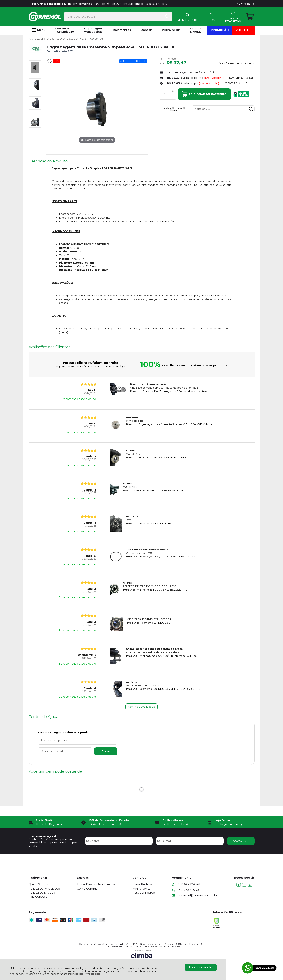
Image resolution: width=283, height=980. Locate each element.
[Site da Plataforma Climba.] (142, 955)
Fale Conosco (38, 897)
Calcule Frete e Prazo (174, 109)
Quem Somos (38, 884)
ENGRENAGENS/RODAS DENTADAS (67, 39)
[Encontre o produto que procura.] (157, 16)
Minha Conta (141, 889)
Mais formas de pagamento (237, 63)
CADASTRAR (241, 841)
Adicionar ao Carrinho (204, 94)
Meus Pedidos (142, 884)
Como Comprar (88, 889)
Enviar (106, 751)
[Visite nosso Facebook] (245, 4)
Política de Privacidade (84, 974)
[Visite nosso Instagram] (242, 4)
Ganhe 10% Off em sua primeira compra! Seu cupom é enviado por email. (53, 842)
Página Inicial (36, 39)
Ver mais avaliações (141, 707)
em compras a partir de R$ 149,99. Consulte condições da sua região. (99, 4)
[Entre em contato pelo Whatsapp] (239, 4)
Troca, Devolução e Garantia (96, 884)
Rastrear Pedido (144, 893)
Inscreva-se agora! (42, 836)
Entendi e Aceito (201, 967)
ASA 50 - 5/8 (96, 39)
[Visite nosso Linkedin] (248, 4)
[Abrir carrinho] (250, 16)
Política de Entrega (42, 893)
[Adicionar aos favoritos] (50, 61)
